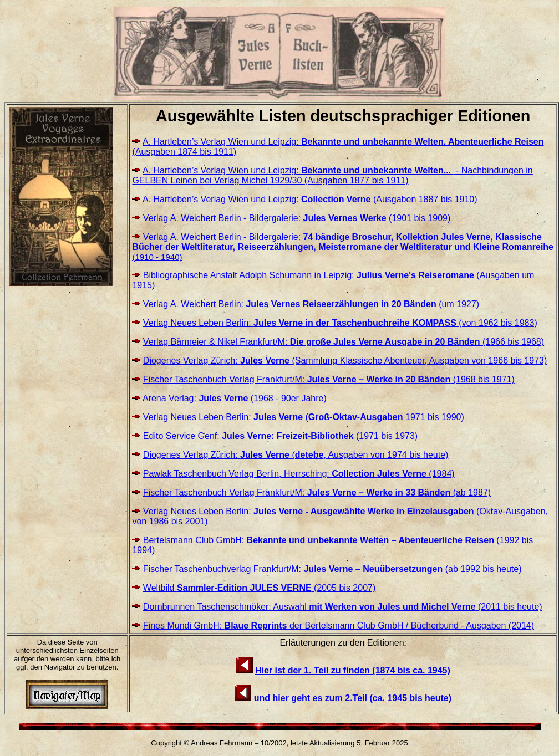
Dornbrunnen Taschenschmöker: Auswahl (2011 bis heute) (343, 607)
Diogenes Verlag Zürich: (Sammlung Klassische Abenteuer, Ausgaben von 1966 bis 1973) (345, 361)
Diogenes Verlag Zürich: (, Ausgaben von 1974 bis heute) (296, 455)
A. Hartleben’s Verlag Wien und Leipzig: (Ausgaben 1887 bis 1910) (310, 199)
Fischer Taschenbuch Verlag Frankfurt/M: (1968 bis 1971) (329, 379)
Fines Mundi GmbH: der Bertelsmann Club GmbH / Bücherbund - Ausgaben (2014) (339, 625)
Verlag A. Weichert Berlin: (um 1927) (311, 304)
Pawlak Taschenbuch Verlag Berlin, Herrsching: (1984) (299, 474)
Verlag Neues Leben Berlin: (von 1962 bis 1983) (340, 323)
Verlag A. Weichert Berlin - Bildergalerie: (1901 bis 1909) (297, 218)
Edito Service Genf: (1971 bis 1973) (279, 436)
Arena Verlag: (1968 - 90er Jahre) (235, 398)
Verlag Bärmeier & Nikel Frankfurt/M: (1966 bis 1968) (344, 342)
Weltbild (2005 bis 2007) (259, 588)
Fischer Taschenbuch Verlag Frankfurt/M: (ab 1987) (317, 492)
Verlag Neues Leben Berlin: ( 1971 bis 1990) (304, 417)
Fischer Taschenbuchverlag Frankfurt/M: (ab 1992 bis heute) (331, 569)
